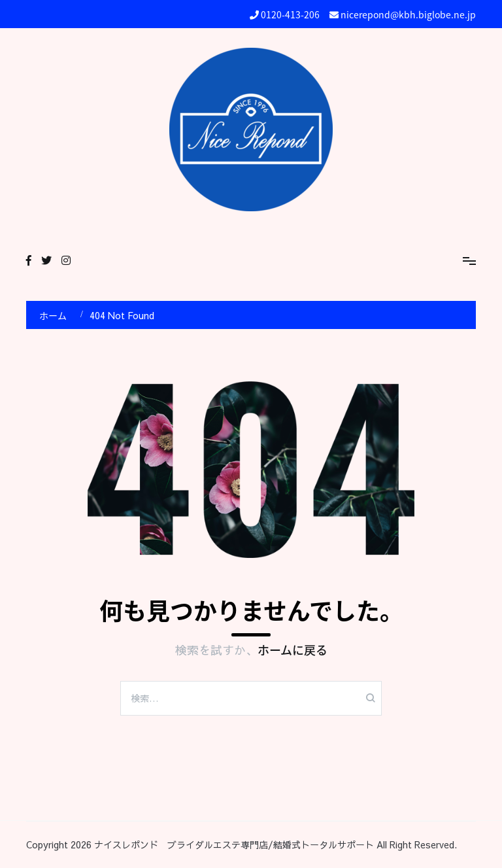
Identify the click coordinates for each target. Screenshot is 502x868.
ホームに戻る (293, 650)
